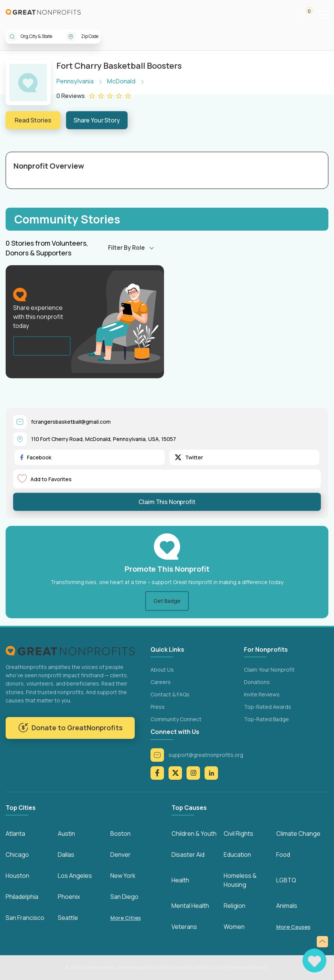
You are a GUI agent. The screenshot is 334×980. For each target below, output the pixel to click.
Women (234, 927)
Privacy (260, 967)
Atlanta (15, 834)
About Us (162, 670)
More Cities (126, 918)
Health (180, 880)
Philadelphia (22, 897)
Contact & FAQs (170, 694)
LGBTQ (286, 880)
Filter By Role (126, 248)
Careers (161, 682)
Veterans (184, 927)
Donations (257, 682)
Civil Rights (238, 834)
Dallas (66, 855)
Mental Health (190, 906)
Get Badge (167, 601)
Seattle (68, 918)
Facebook (36, 457)
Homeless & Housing (240, 880)
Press (158, 707)
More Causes (293, 927)
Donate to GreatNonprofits (70, 728)
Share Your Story (97, 120)
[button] (308, 15)
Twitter (189, 457)
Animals (287, 906)
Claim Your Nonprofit (269, 670)
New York (123, 876)
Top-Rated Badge (266, 719)
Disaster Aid (188, 855)
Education (237, 855)
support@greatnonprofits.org (197, 755)
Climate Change (298, 834)
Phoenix (69, 897)
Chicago (17, 855)
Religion (235, 906)
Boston (120, 834)
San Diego (124, 897)
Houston (17, 876)
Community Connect (176, 719)
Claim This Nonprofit (167, 502)
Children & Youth (194, 834)
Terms (237, 967)
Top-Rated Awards (268, 707)
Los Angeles (75, 876)
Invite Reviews (262, 694)
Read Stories (33, 120)
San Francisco (25, 918)
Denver (120, 855)
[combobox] (43, 36)
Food (283, 855)
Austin (66, 834)
